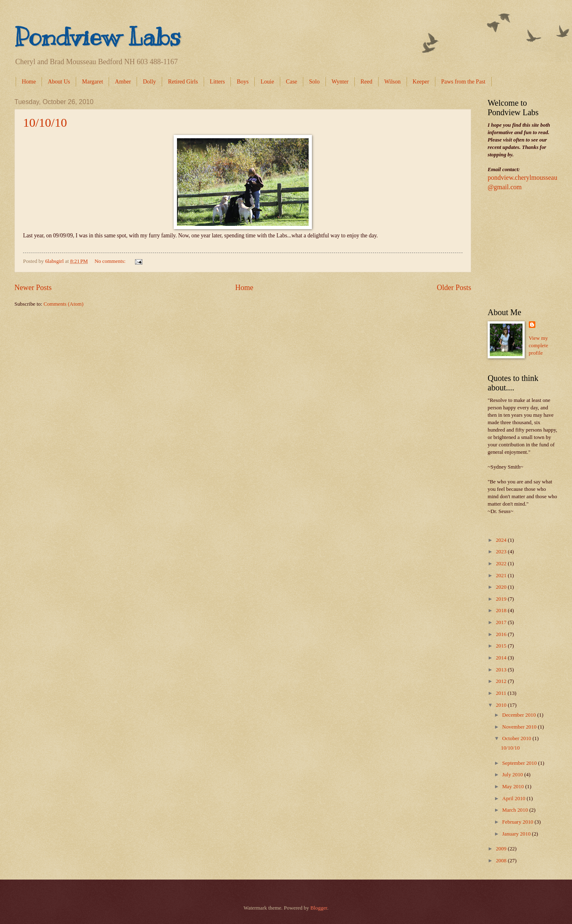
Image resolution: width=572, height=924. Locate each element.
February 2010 (518, 822)
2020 (502, 587)
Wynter (340, 82)
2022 (502, 564)
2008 (502, 861)
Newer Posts (33, 288)
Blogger (319, 908)
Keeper (421, 82)
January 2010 (517, 834)
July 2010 (513, 775)
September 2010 (520, 763)
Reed (366, 82)
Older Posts (454, 288)
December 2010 (520, 715)
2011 (502, 693)
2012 (502, 681)
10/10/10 (45, 122)
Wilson (393, 82)
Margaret (92, 82)
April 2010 (514, 799)
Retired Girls (183, 82)
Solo (314, 82)
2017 (502, 622)
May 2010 (514, 787)
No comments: (111, 261)
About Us (59, 82)
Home (29, 82)
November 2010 (520, 727)
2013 (502, 670)
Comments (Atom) (64, 304)
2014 (502, 658)
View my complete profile (538, 346)
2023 (502, 552)
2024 (502, 540)
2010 (502, 705)
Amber (123, 82)
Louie (267, 82)
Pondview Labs (98, 37)
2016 (502, 634)
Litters (217, 82)
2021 (502, 576)
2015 (502, 646)
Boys (243, 82)
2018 (502, 611)
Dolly (149, 82)
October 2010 (517, 738)
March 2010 (516, 810)
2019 (502, 599)
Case (292, 82)
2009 (502, 849)
